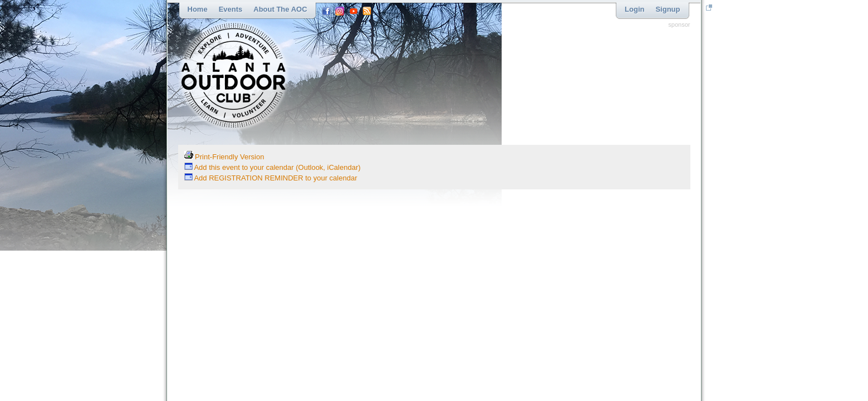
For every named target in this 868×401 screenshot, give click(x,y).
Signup (668, 9)
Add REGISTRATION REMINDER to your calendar (271, 178)
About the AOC (280, 9)
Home (198, 9)
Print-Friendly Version (224, 157)
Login (634, 9)
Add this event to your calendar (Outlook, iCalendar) (273, 167)
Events (231, 9)
